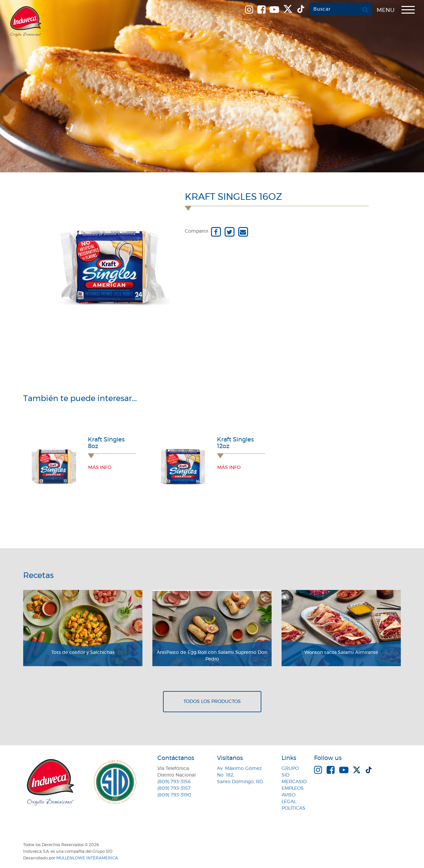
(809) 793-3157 (174, 788)
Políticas (293, 808)
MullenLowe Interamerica (87, 858)
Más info (100, 468)
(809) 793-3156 (174, 782)
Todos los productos (212, 702)
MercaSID (294, 782)
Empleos (293, 788)
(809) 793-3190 (174, 795)
